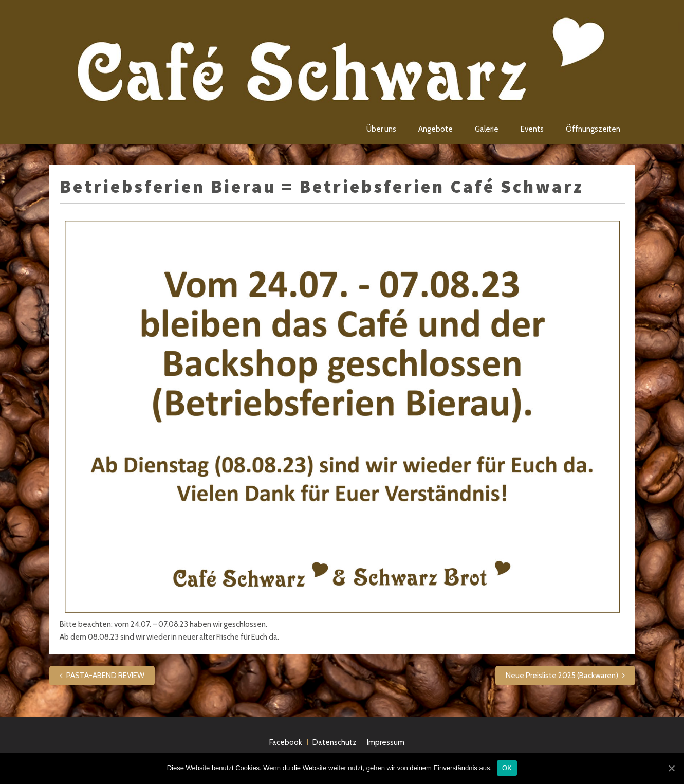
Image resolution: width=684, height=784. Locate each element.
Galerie (487, 129)
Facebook (286, 742)
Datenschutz (335, 742)
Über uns (381, 129)
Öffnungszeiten (593, 129)
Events (532, 129)
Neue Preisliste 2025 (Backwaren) (562, 676)
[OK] (671, 768)
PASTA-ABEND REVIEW (105, 676)
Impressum (386, 742)
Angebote (436, 129)
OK (507, 768)
